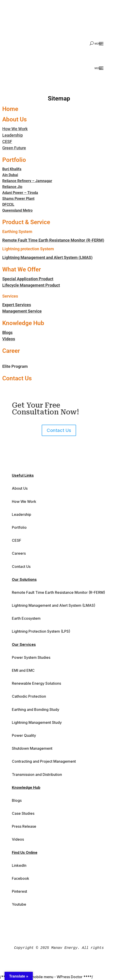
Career (11, 351)
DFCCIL (8, 204)
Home (10, 109)
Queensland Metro (17, 210)
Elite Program (15, 366)
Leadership (13, 135)
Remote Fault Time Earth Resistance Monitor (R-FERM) (53, 240)
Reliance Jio (12, 187)
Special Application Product (28, 279)
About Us (14, 119)
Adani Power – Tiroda (20, 193)
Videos (9, 339)
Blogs (7, 332)
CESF (7, 142)
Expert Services (17, 305)
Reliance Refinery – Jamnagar (27, 181)
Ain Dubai (10, 175)
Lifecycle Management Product (31, 285)
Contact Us (17, 378)
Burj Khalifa (12, 169)
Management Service (22, 311)
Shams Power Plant (18, 199)
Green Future (14, 148)
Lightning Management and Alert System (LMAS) (47, 257)
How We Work (15, 129)
